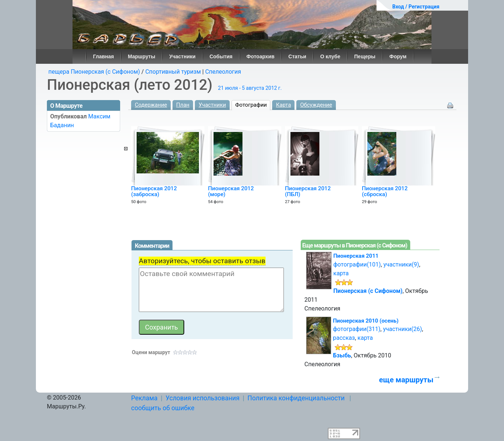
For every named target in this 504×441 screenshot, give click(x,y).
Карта (283, 105)
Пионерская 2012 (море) (231, 191)
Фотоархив (261, 56)
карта (341, 273)
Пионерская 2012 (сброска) (385, 191)
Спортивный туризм (173, 72)
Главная (103, 56)
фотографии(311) (357, 329)
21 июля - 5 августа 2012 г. (250, 88)
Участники (182, 56)
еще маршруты (406, 380)
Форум (398, 56)
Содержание (151, 105)
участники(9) (401, 264)
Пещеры (365, 56)
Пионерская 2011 (356, 256)
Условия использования (203, 398)
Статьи (297, 56)
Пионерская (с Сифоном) (368, 291)
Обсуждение (316, 105)
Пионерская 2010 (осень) (366, 321)
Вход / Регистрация (416, 7)
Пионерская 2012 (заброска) (154, 191)
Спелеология (223, 72)
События (221, 56)
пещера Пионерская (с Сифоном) (94, 72)
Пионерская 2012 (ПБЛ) (308, 191)
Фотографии (251, 105)
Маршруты (142, 56)
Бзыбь (342, 355)
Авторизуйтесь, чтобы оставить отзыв (202, 261)
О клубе (330, 56)
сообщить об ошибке (163, 408)
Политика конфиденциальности (296, 398)
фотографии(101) (357, 264)
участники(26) (403, 329)
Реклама (144, 398)
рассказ (344, 338)
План (183, 105)
